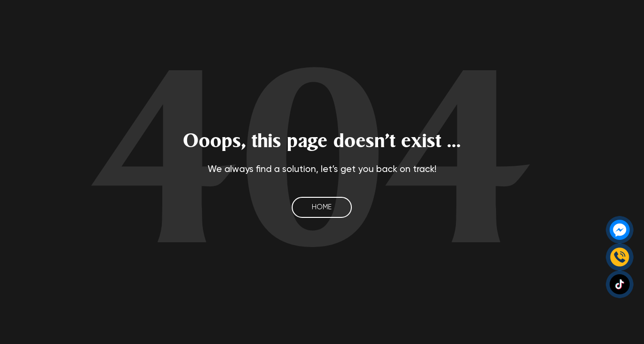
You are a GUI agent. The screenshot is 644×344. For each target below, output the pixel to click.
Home (322, 207)
